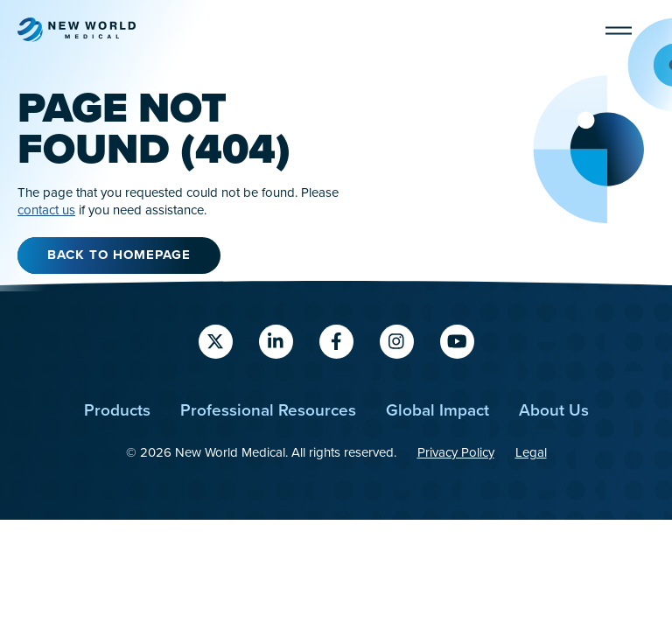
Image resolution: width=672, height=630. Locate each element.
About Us (554, 409)
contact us (46, 210)
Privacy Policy (456, 452)
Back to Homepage (119, 255)
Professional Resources (268, 409)
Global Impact (437, 409)
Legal (531, 452)
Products (117, 409)
